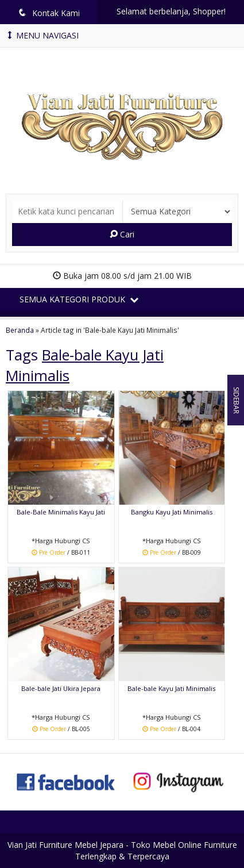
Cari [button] (122, 234)
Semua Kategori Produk (79, 299)
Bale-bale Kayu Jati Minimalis (171, 688)
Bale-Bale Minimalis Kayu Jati (61, 512)
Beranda (20, 330)
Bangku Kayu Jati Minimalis (172, 512)
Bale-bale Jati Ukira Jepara (61, 688)
